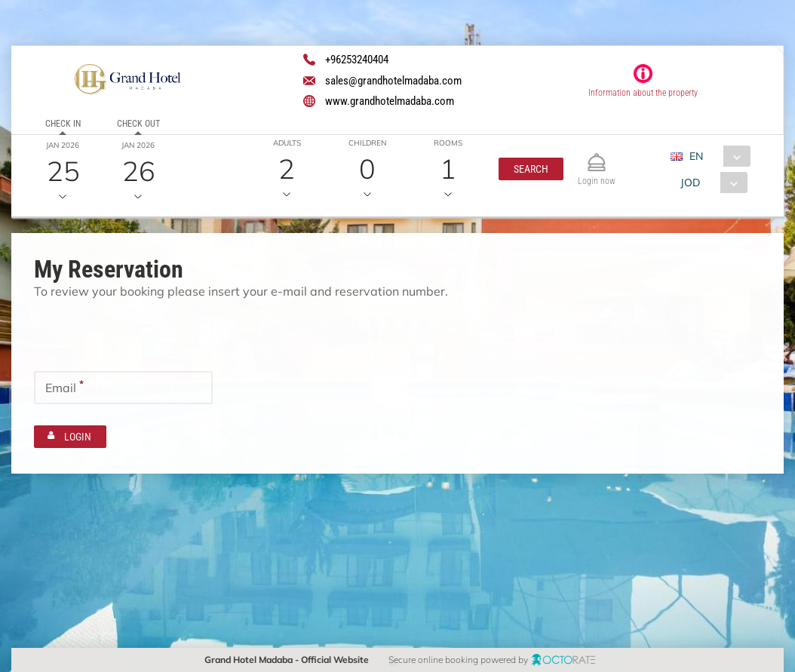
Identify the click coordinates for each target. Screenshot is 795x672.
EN (696, 156)
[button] (531, 169)
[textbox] (123, 333)
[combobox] (716, 156)
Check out (138, 124)
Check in (63, 124)
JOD (690, 183)
